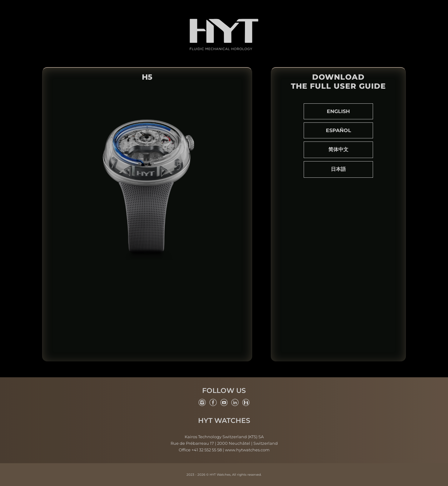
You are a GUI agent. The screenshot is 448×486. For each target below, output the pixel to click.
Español (338, 130)
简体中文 (338, 149)
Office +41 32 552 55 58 (200, 450)
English (338, 111)
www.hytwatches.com (247, 450)
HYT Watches (224, 421)
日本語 (338, 169)
